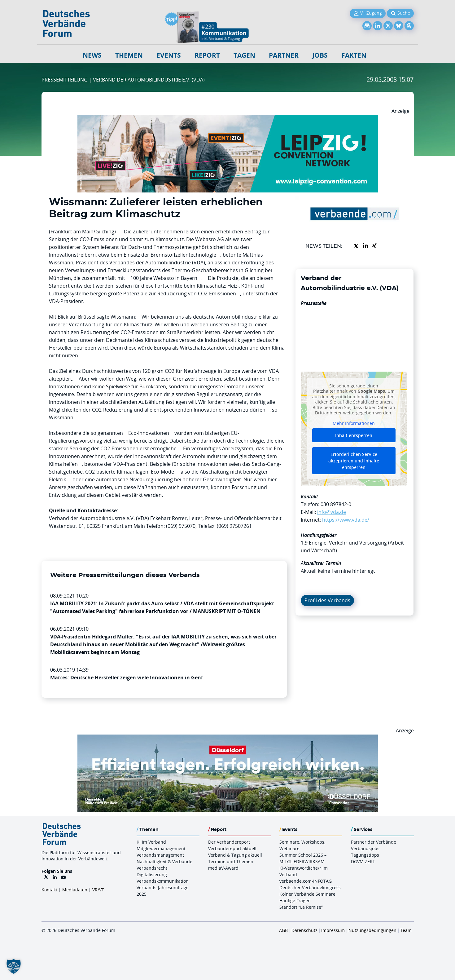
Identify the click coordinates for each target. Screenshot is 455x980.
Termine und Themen (231, 861)
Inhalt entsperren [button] (354, 435)
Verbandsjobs (365, 848)
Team (406, 930)
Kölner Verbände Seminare (307, 894)
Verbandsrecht (152, 868)
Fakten (354, 55)
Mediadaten (75, 890)
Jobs (320, 55)
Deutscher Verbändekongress (310, 887)
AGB (283, 930)
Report (207, 55)
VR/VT (98, 890)
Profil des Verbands (327, 600)
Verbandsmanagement (160, 855)
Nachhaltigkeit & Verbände (164, 861)
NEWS (92, 55)
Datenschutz (304, 930)
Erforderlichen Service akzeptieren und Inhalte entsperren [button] (354, 461)
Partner (284, 55)
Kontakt (49, 890)
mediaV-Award (223, 868)
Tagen (244, 55)
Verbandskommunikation (163, 881)
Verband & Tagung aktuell (235, 855)
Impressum (333, 930)
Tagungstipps (365, 855)
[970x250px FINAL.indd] (228, 119)
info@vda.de (332, 512)
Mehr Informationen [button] (354, 423)
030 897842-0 (336, 504)
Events (169, 55)
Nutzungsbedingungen (372, 930)
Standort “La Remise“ (301, 907)
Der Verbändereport (229, 842)
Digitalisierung (152, 874)
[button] (14, 966)
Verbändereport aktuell (232, 848)
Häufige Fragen (295, 901)
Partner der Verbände (374, 842)
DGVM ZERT (363, 861)
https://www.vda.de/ (346, 520)
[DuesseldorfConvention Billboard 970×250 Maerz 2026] (228, 738)
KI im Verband (151, 842)
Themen (129, 55)
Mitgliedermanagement (161, 848)
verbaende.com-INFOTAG (306, 881)
